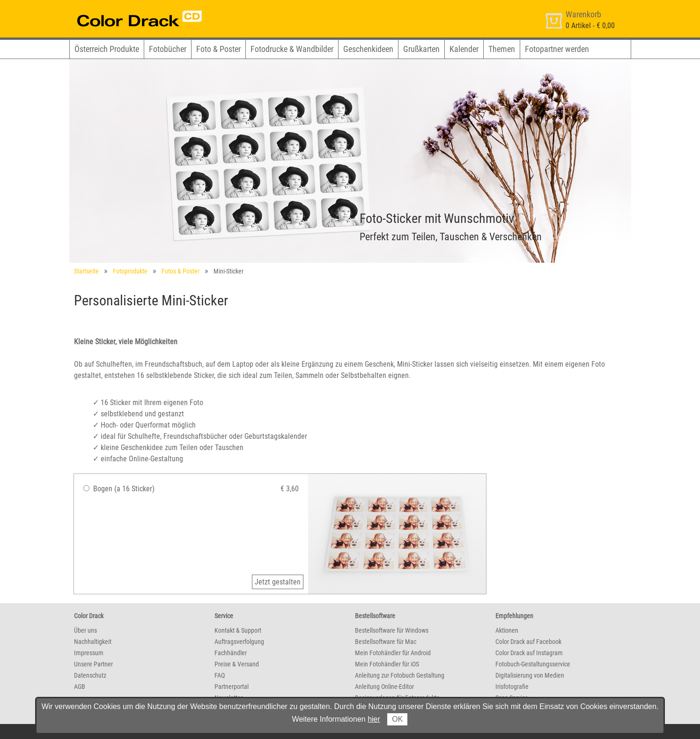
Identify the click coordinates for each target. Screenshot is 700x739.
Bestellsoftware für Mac (386, 642)
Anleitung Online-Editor (384, 687)
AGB (80, 687)
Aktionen (507, 630)
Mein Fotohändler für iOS (387, 664)
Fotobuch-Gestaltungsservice (533, 664)
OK (397, 719)
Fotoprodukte (130, 271)
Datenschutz (90, 675)
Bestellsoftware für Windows (392, 630)
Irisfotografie (512, 687)
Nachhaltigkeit (93, 642)
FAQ (220, 675)
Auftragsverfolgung (239, 642)
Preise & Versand (237, 664)
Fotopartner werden (557, 49)
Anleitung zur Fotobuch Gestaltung (400, 675)
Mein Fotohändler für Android (393, 653)
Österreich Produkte (107, 49)
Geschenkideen (368, 49)
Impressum (89, 653)
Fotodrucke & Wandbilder (292, 49)
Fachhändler (231, 653)
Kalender (464, 49)
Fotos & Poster (181, 271)
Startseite (86, 271)
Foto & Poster (218, 49)
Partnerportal (232, 687)
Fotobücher (168, 49)
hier (374, 719)
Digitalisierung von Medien (530, 675)
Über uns (85, 630)
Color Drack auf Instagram (529, 653)
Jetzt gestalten (278, 582)
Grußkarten (421, 49)
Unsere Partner (93, 664)
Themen (502, 49)
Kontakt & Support (238, 630)
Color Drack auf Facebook (528, 642)
